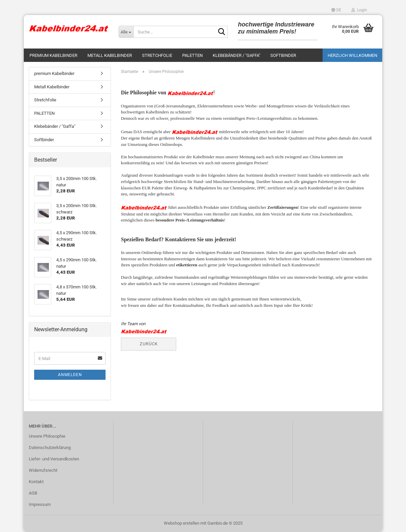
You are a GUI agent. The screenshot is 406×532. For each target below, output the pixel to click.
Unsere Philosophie (47, 436)
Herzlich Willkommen (352, 55)
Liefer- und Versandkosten (54, 459)
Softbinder (283, 55)
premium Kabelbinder (53, 55)
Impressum (40, 504)
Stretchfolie (157, 55)
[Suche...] (126, 32)
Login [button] (359, 10)
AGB (33, 493)
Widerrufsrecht (43, 470)
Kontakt (36, 482)
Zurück (149, 344)
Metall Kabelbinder (110, 55)
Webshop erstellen (182, 523)
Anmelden (70, 375)
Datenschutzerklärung (50, 448)
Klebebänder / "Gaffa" (236, 55)
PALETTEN (192, 55)
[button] (336, 10)
